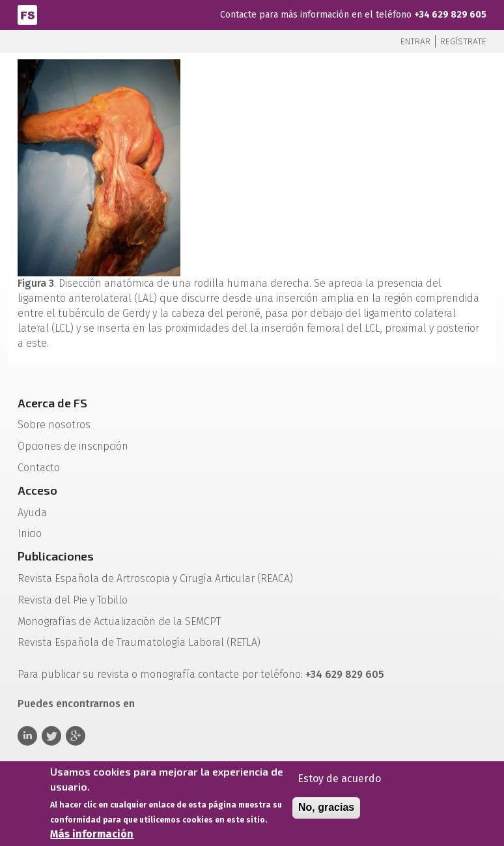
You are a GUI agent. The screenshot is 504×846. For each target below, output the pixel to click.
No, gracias (326, 811)
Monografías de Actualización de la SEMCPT (119, 621)
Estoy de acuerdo (339, 782)
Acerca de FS (52, 403)
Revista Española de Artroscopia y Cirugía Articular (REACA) (155, 578)
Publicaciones (56, 556)
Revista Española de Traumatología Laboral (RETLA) (139, 642)
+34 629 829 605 (450, 15)
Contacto (39, 468)
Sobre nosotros (54, 425)
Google (76, 736)
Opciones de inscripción (73, 446)
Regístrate (463, 41)
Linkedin (27, 736)
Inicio (30, 533)
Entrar (415, 41)
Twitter (51, 736)
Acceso (37, 490)
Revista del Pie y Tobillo (73, 600)
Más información (92, 838)
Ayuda (32, 513)
